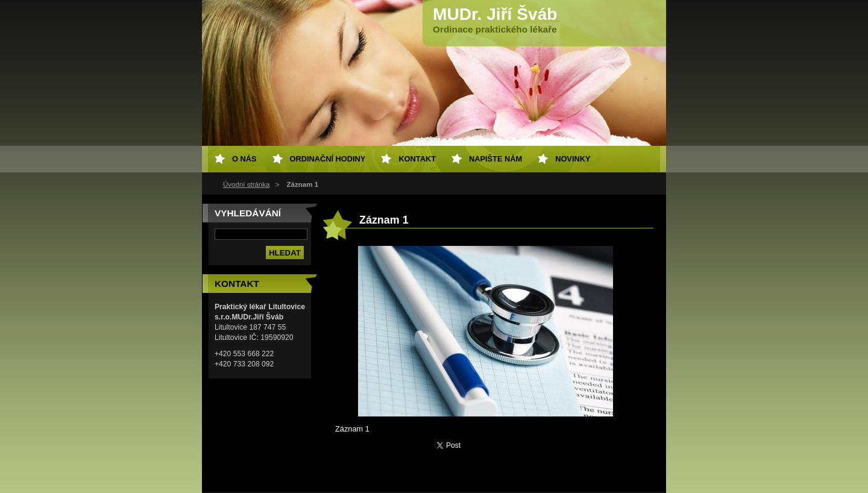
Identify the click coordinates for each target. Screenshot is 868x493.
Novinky (573, 159)
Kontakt (417, 159)
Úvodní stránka (246, 184)
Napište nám (495, 159)
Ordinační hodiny (328, 159)
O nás (244, 159)
